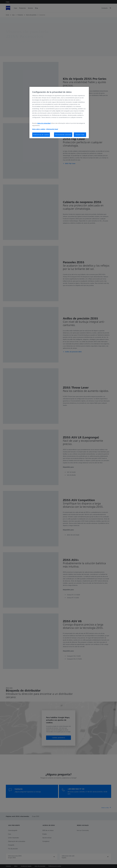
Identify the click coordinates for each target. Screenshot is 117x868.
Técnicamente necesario (63, 135)
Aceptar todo (80, 135)
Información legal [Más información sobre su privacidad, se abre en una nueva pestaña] (52, 129)
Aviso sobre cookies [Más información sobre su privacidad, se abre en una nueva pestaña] (39, 129)
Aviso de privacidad (44, 123)
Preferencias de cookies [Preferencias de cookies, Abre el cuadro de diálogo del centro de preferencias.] (41, 135)
